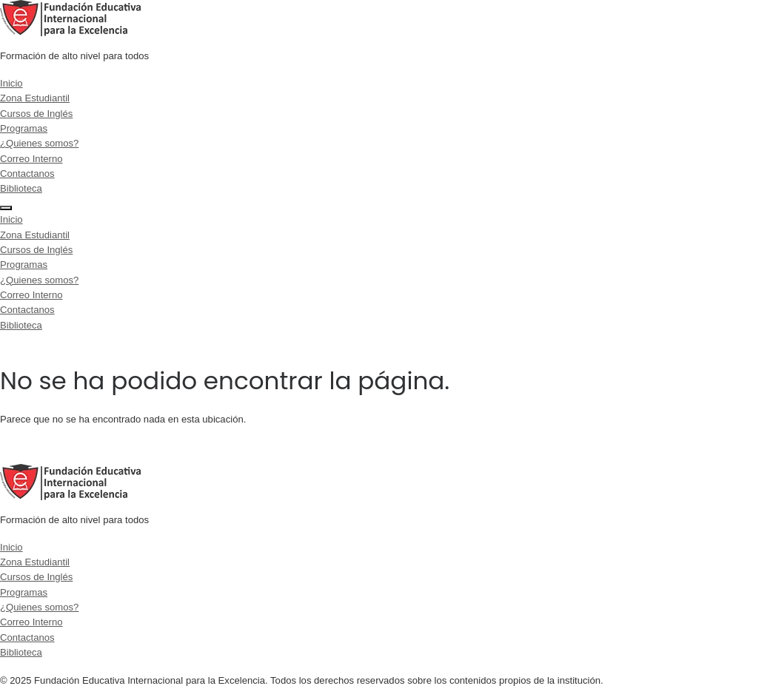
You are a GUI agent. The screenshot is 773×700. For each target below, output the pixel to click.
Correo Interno (31, 159)
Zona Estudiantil (35, 98)
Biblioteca (21, 188)
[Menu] (6, 208)
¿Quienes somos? (39, 143)
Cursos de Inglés (36, 114)
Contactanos (27, 174)
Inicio (11, 83)
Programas (24, 128)
